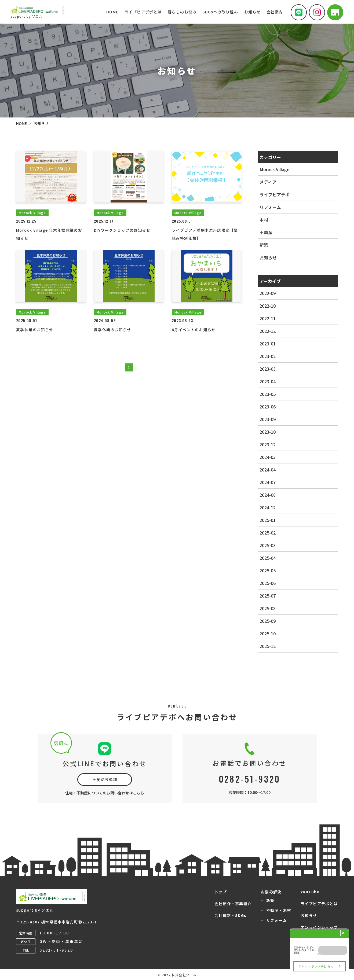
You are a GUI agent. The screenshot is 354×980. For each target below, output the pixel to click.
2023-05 (267, 394)
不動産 (266, 232)
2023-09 (267, 419)
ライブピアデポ (274, 194)
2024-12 (267, 507)
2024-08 (267, 495)
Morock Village (274, 169)
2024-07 (267, 482)
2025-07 (267, 596)
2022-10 (267, 306)
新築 (264, 245)
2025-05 (267, 570)
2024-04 (267, 470)
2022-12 (267, 331)
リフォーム (270, 207)
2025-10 (267, 633)
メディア (268, 182)
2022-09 (267, 293)
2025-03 (267, 545)
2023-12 (267, 444)
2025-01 (267, 520)
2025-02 (267, 533)
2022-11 (267, 318)
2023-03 (267, 369)
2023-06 (267, 407)
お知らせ (268, 257)
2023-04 (267, 381)
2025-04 (267, 558)
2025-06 (267, 583)
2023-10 (267, 432)
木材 (264, 220)
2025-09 (267, 621)
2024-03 (267, 457)
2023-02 (267, 356)
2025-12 (267, 646)
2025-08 (267, 608)
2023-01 (267, 344)
